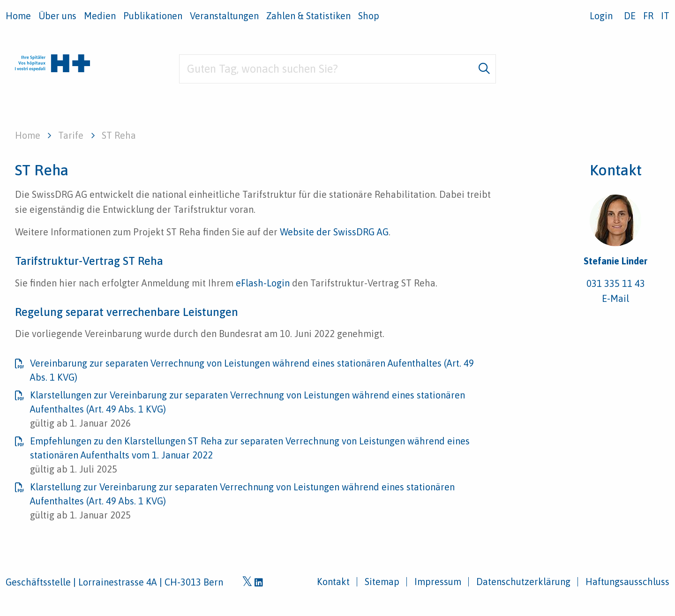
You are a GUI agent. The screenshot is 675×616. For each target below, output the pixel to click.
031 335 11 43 (616, 283)
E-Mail (615, 298)
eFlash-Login (263, 283)
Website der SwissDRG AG (333, 232)
